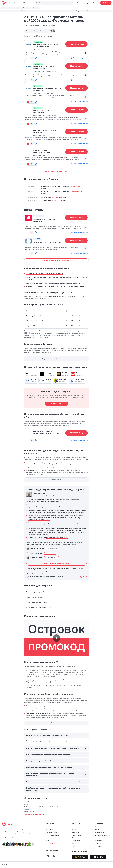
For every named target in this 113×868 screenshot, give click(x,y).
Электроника (50, 827)
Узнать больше (87, 11)
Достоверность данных (102, 835)
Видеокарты (50, 838)
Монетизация (99, 841)
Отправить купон (57, 404)
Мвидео (74, 830)
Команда (97, 830)
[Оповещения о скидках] (78, 3)
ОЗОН (26, 333)
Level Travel (52, 335)
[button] (37, 3)
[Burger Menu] (16, 3)
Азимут (37, 333)
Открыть (82, 316)
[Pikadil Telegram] (54, 856)
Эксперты (98, 843)
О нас (96, 827)
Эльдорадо (75, 832)
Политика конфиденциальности (100, 865)
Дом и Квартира (51, 830)
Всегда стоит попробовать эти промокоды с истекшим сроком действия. (53, 283)
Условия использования (79, 865)
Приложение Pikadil (80, 851)
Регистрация (86, 3)
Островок (49, 36)
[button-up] (28, 58)
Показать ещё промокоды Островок (57, 171)
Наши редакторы (34, 505)
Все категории (52, 843)
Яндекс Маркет (77, 835)
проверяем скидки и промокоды (57, 538)
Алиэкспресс (76, 827)
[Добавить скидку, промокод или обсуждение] (106, 3)
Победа (27, 335)
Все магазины (77, 846)
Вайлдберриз (76, 841)
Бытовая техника (52, 832)
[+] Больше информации (79, 58)
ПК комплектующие (52, 835)
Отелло (31, 333)
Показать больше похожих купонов (57, 261)
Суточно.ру (34, 335)
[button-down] (36, 58)
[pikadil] (6, 3)
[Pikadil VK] (48, 856)
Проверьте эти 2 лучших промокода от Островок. (45, 273)
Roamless (60, 335)
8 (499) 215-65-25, (30, 811)
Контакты (98, 846)
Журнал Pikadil (99, 832)
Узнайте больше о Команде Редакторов (57, 563)
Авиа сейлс (43, 335)
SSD (47, 841)
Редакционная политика (102, 838)
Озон (73, 838)
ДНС (73, 843)
